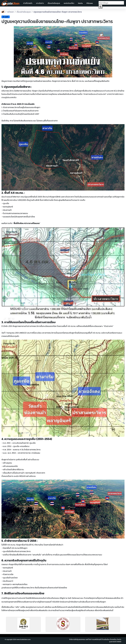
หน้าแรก (11, 12)
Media (80, 3)
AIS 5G (26, 8)
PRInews (90, 3)
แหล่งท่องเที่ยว (69, 3)
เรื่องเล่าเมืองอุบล (54, 3)
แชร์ (6, 17)
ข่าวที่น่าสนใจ (28, 3)
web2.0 (61, 8)
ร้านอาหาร (36, 8)
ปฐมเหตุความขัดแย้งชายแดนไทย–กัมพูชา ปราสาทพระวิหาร (58, 12)
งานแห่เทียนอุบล (49, 8)
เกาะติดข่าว (40, 3)
